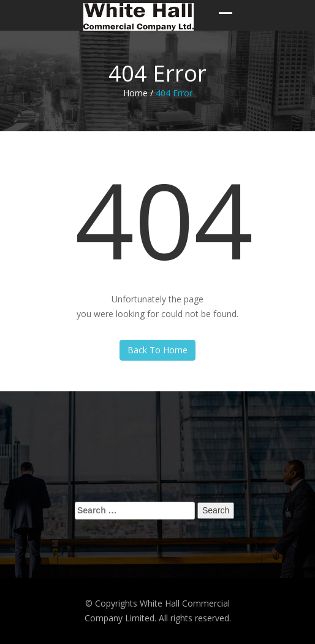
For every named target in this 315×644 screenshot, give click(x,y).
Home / (138, 93)
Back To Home (157, 350)
